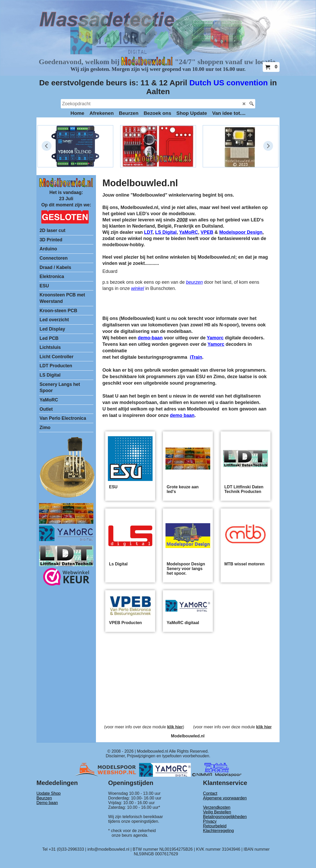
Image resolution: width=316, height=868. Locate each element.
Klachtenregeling (218, 831)
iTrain (196, 357)
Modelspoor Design (241, 232)
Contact (210, 793)
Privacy (210, 821)
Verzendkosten (217, 807)
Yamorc (215, 338)
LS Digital (166, 232)
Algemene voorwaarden (225, 798)
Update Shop (48, 793)
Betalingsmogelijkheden (225, 817)
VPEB (207, 232)
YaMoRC (189, 232)
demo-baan (150, 338)
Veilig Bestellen (217, 812)
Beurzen (44, 798)
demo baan (182, 415)
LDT (148, 232)
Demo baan (47, 803)
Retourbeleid (215, 826)
